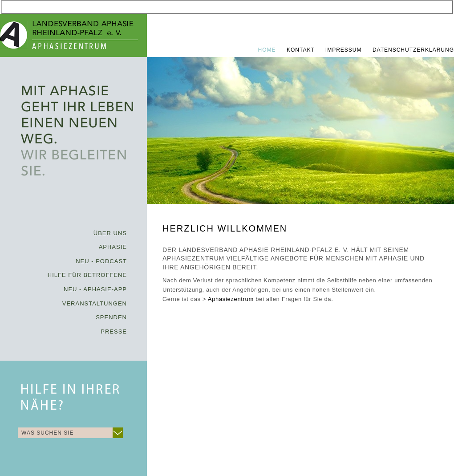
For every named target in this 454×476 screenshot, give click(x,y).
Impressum (345, 50)
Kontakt (302, 50)
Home (268, 50)
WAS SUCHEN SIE (48, 433)
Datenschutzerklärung (413, 50)
